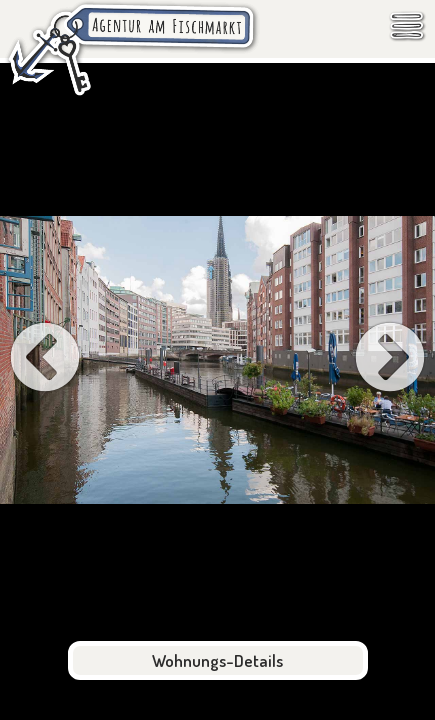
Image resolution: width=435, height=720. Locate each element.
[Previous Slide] (45, 360)
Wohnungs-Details (217, 660)
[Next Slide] (390, 360)
